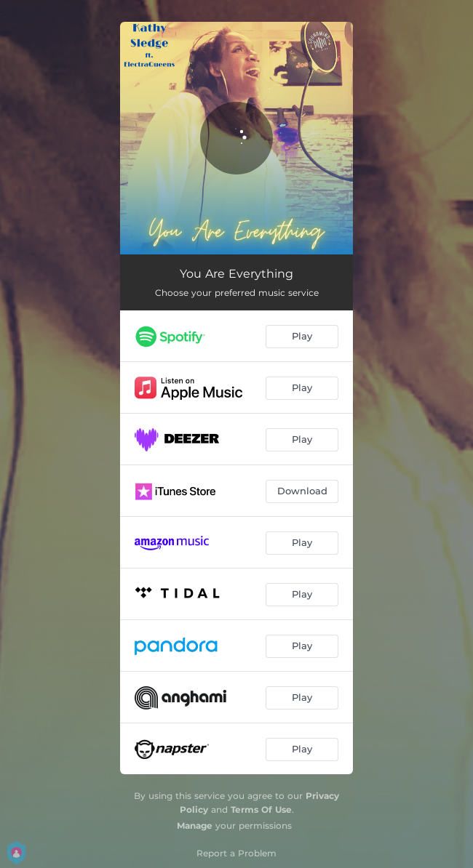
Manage (195, 825)
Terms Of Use (261, 809)
